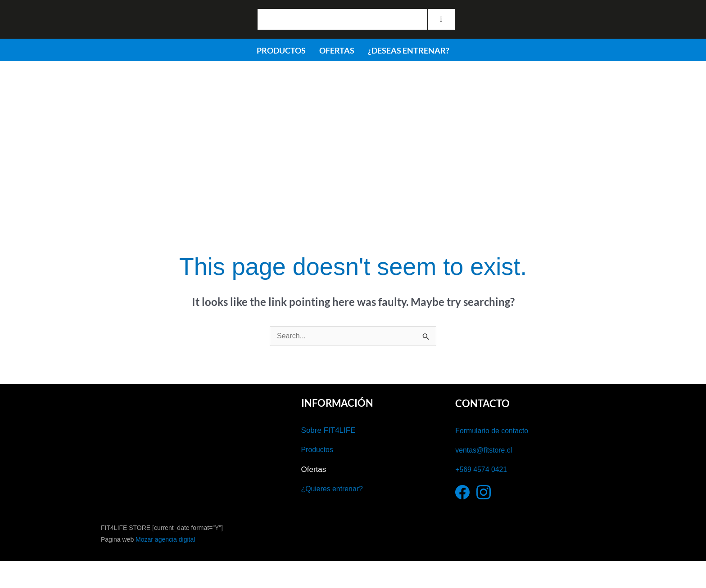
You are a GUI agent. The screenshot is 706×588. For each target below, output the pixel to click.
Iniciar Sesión (518, 24)
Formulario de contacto (494, 431)
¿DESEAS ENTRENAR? (409, 50)
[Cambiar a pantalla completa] (56, 570)
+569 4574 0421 (483, 469)
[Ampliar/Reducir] (18, 570)
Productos (319, 450)
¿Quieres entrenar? (334, 489)
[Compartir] (94, 570)
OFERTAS (337, 50)
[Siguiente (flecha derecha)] (56, 584)
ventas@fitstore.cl (486, 450)
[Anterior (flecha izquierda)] (18, 584)
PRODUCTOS (281, 50)
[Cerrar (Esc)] (132, 570)
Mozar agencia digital (165, 539)
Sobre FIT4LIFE (328, 430)
